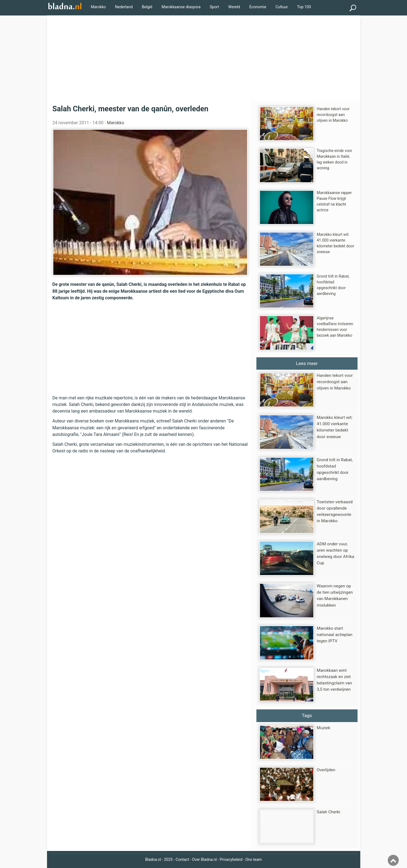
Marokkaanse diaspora (181, 7)
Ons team (254, 859)
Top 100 (304, 7)
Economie (258, 7)
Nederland (124, 7)
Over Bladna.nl (204, 859)
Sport (214, 7)
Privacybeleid (231, 859)
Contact (182, 859)
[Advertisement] (204, 57)
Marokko (99, 7)
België (147, 7)
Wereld (234, 7)
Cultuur (282, 7)
